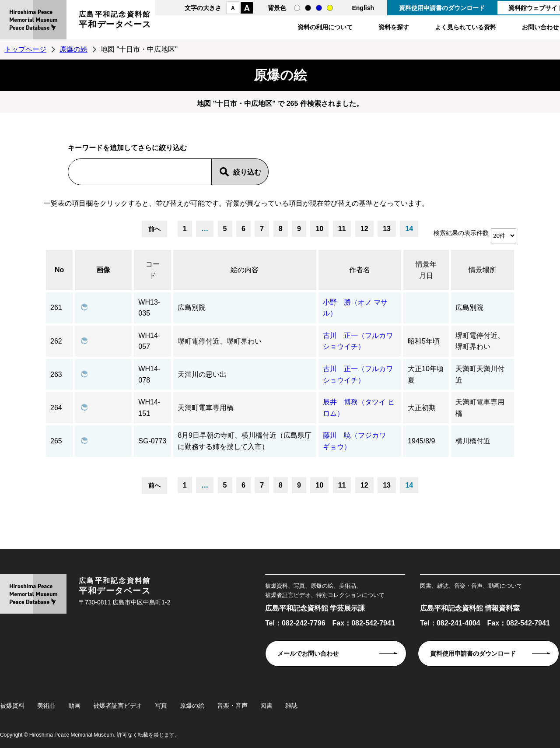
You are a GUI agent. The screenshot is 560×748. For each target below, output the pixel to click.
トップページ (25, 49)
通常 (297, 8)
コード (153, 270)
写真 (161, 706)
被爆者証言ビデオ (118, 706)
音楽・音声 (232, 706)
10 (319, 229)
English (363, 8)
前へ (154, 229)
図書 (266, 706)
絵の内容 (245, 270)
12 (364, 229)
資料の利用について (325, 27)
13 (387, 229)
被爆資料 (12, 706)
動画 (74, 706)
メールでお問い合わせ (308, 653)
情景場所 (483, 270)
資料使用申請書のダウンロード (442, 8)
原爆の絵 (73, 49)
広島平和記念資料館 (115, 21)
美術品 (46, 706)
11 (342, 229)
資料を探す (394, 27)
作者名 (360, 270)
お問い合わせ (540, 27)
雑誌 (291, 706)
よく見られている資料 (465, 27)
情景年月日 (426, 270)
